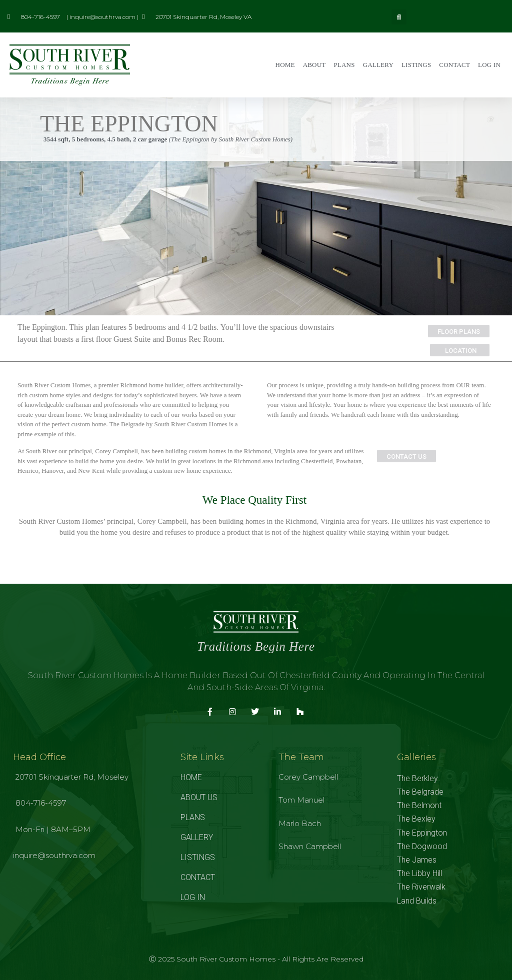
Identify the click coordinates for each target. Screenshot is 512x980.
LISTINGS (416, 65)
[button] (399, 17)
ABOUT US (199, 797)
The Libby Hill (419, 873)
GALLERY (378, 65)
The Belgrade (420, 792)
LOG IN (489, 65)
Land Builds (417, 901)
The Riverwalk (421, 887)
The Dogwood (422, 846)
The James (417, 860)
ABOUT (314, 65)
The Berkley (417, 778)
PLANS (344, 65)
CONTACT (454, 65)
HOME (285, 65)
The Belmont (419, 805)
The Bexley (416, 819)
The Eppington (422, 833)
